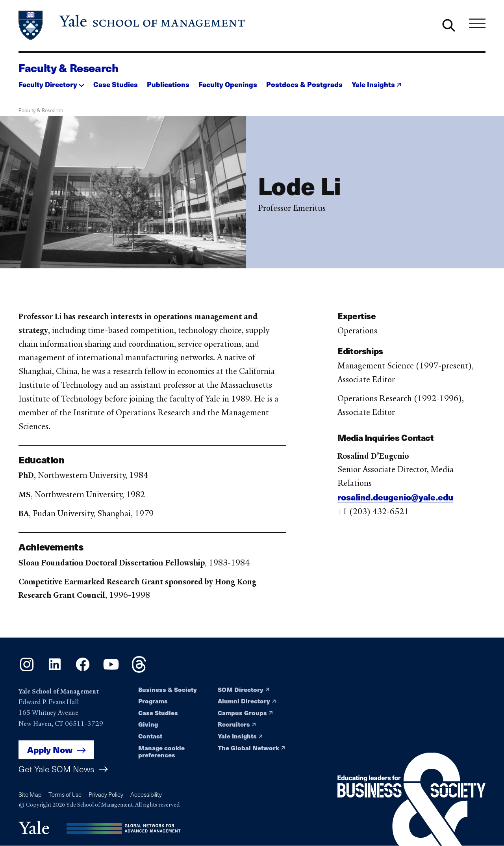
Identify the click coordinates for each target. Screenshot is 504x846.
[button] (51, 82)
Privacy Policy (106, 794)
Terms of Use (65, 794)
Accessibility (146, 794)
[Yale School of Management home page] (132, 25)
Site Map (30, 794)
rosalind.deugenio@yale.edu (395, 500)
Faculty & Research (69, 68)
